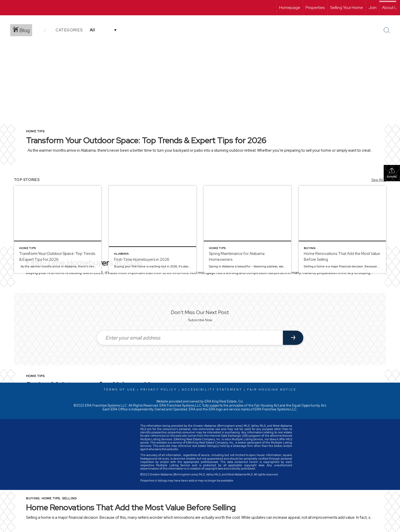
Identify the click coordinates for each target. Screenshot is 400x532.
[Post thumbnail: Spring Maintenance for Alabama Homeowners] (247, 229)
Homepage (290, 8)
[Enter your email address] (190, 338)
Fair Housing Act (267, 405)
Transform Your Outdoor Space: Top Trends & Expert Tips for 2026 (146, 140)
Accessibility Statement (212, 390)
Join (372, 8)
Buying (33, 498)
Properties (315, 8)
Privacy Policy (159, 390)
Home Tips (35, 131)
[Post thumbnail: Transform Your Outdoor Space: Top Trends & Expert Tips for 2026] (58, 229)
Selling (70, 498)
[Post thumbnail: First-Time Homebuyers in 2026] (153, 229)
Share (392, 173)
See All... (379, 180)
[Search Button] (387, 30)
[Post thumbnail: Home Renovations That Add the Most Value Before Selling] (342, 229)
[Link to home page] (7, 8)
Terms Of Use (120, 390)
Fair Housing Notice (272, 390)
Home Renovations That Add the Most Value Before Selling (131, 507)
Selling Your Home (347, 8)
